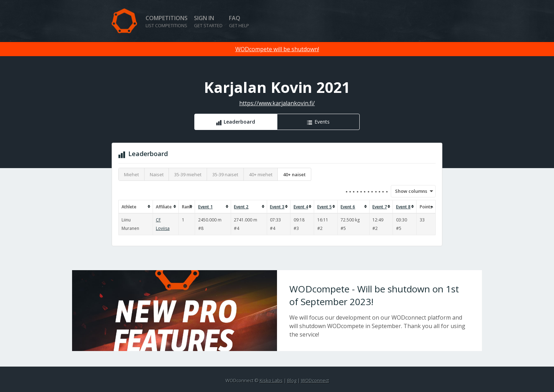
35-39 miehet (188, 174)
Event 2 (241, 207)
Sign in (208, 21)
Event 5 (325, 207)
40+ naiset (294, 174)
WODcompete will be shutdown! (277, 49)
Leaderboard (239, 122)
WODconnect (315, 380)
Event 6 (348, 207)
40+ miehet (261, 174)
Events (322, 122)
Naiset (157, 174)
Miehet (131, 174)
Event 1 (205, 207)
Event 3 (277, 207)
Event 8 (403, 207)
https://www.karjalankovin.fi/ (277, 103)
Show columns (409, 191)
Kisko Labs (271, 380)
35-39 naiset (225, 174)
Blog (292, 380)
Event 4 (301, 207)
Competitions (167, 21)
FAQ (239, 21)
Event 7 (380, 207)
